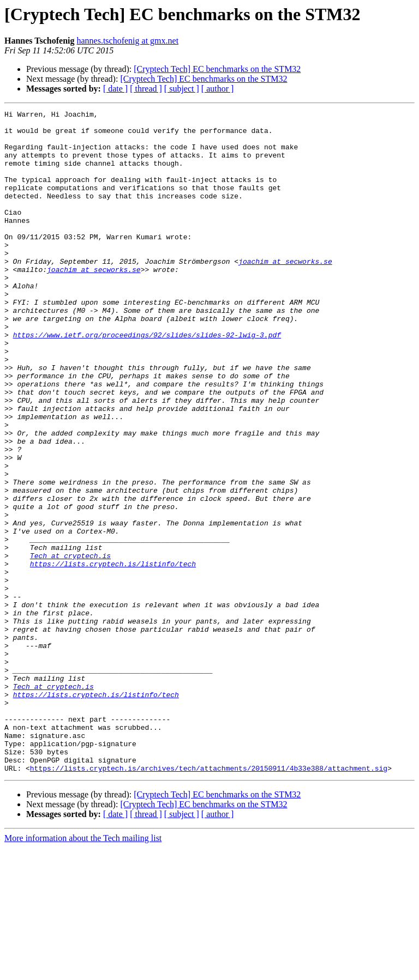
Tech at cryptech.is (70, 645)
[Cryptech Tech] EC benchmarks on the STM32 (217, 69)
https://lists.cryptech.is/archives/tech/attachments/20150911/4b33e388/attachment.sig (209, 900)
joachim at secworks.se (285, 292)
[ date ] (115, 89)
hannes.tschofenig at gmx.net (127, 41)
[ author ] (218, 89)
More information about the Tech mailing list (83, 970)
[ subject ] (182, 89)
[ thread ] (146, 89)
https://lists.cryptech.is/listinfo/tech (113, 655)
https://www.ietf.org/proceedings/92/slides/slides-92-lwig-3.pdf (147, 380)
